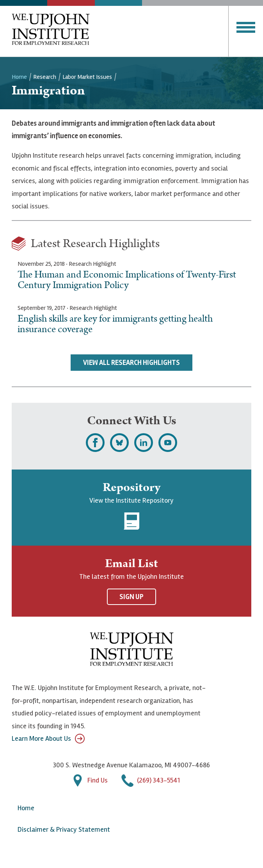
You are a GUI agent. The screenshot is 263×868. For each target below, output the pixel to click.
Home (19, 77)
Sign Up (131, 597)
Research (45, 77)
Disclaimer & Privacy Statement (64, 829)
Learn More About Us (48, 739)
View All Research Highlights (131, 363)
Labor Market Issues (87, 77)
